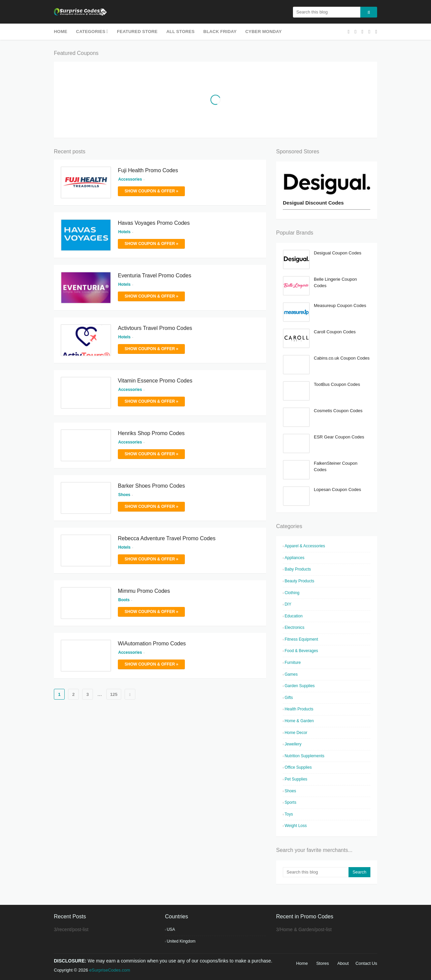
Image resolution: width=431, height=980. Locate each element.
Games (291, 674)
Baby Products (298, 569)
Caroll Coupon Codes (335, 332)
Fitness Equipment (301, 639)
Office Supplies (298, 767)
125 (114, 694)
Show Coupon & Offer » (151, 191)
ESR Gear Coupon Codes (339, 437)
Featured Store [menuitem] (137, 32)
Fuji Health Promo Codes (148, 170)
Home (302, 963)
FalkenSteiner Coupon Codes (336, 467)
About (343, 963)
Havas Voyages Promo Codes (154, 223)
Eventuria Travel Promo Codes (155, 275)
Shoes (290, 791)
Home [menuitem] (61, 32)
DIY (288, 604)
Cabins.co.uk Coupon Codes (342, 358)
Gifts (289, 698)
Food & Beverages (301, 651)
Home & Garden (299, 721)
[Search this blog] (316, 872)
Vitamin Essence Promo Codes (155, 381)
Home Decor (296, 733)
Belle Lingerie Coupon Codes (335, 283)
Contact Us (366, 963)
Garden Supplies (300, 686)
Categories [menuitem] (91, 32)
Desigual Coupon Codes (338, 253)
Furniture (293, 663)
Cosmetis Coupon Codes (338, 411)
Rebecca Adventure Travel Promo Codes (167, 538)
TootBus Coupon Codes (337, 384)
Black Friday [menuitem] (220, 32)
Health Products (299, 709)
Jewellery (293, 744)
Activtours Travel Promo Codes (155, 328)
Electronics (294, 627)
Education (293, 616)
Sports (290, 802)
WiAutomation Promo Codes (152, 644)
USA (171, 929)
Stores (323, 963)
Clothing (292, 593)
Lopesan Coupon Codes (337, 489)
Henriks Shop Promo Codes (151, 433)
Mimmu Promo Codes (144, 591)
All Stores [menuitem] (180, 32)
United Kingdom (181, 941)
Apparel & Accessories (305, 546)
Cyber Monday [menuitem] (264, 32)
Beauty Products (299, 581)
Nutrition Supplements (304, 756)
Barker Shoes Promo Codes (151, 486)
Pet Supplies (296, 779)
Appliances (294, 558)
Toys (289, 814)
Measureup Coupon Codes (340, 305)
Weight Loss (296, 826)
